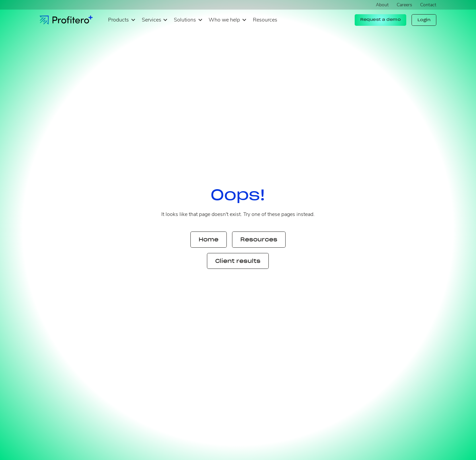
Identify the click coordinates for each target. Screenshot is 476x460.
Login (424, 20)
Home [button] (209, 239)
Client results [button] (238, 261)
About (382, 5)
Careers (404, 5)
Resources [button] (259, 239)
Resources (265, 20)
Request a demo (380, 20)
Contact (428, 5)
